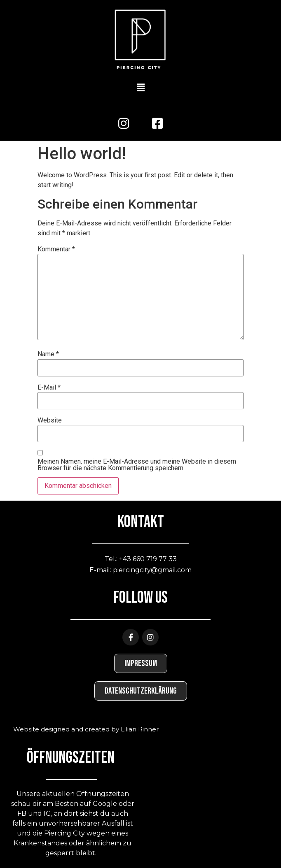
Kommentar (56, 249)
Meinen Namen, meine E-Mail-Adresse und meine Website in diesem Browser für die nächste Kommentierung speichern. (137, 465)
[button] (140, 88)
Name (48, 354)
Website (50, 420)
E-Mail (49, 388)
